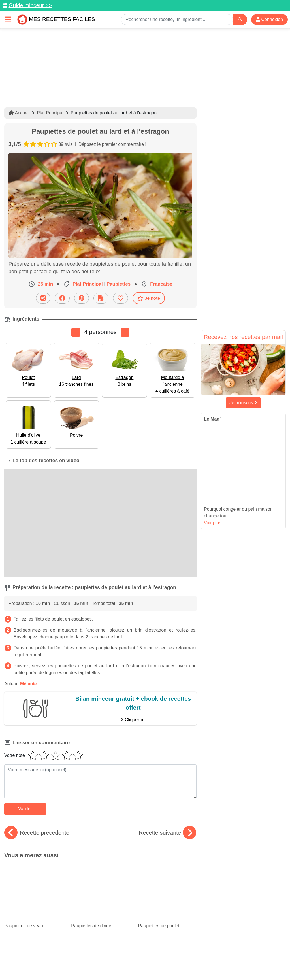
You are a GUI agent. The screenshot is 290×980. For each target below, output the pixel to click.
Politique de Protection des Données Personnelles (64, 964)
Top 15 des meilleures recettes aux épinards (100, 892)
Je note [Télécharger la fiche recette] (149, 298)
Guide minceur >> (30, 5)
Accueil (19, 113)
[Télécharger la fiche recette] (101, 298)
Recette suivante (168, 833)
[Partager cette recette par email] (43, 298)
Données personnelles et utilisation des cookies (91, 958)
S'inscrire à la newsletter (249, 964)
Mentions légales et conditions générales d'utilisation (187, 958)
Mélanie (28, 684)
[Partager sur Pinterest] (82, 298)
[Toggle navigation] (8, 19)
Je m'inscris (243, 403)
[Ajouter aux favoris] (121, 298)
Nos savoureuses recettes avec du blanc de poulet (33, 897)
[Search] (240, 19)
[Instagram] (167, 947)
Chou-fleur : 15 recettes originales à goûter (167, 897)
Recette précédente (37, 833)
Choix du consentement (198, 964)
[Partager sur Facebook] (62, 298)
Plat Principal (50, 113)
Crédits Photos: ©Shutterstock (143, 964)
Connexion (269, 19)
